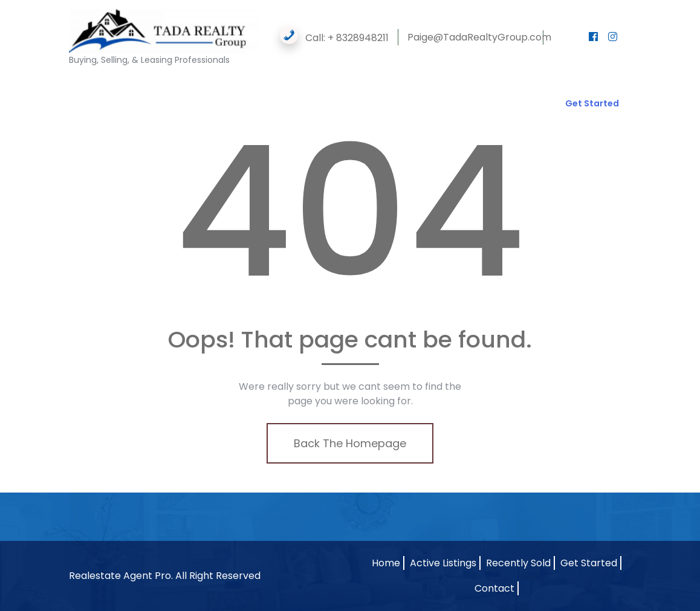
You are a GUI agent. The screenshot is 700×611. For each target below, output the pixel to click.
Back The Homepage (350, 443)
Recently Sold (518, 563)
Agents (133, 91)
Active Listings (443, 563)
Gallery (235, 91)
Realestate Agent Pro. (121, 576)
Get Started (592, 103)
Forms (281, 91)
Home (88, 91)
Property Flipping (414, 91)
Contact (93, 115)
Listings (187, 91)
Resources (340, 91)
